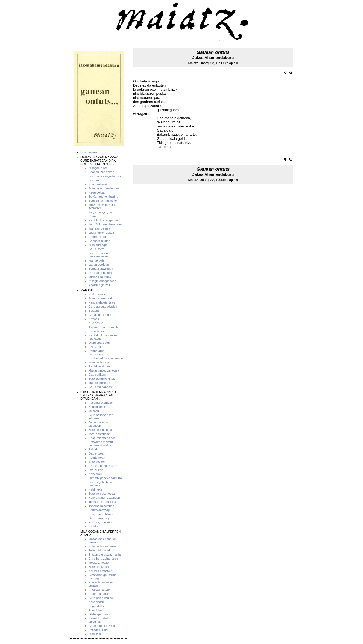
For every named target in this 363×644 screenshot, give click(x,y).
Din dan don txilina (101, 273)
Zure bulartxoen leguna (104, 188)
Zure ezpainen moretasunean (98, 255)
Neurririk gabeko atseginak (100, 620)
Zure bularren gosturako (105, 176)
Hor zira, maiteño (100, 522)
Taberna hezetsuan (101, 506)
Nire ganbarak (98, 184)
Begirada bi (96, 606)
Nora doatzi (96, 602)
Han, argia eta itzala (102, 302)
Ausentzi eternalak (101, 403)
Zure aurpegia (98, 245)
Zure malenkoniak (100, 298)
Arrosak (94, 319)
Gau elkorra (96, 249)
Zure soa (94, 180)
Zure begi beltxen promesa (100, 484)
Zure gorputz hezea (102, 494)
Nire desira (96, 323)
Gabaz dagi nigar (100, 315)
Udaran (93, 216)
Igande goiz (96, 260)
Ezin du (94, 449)
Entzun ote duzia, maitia (105, 554)
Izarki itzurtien (98, 331)
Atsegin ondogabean (102, 281)
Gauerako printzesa (102, 626)
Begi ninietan (97, 407)
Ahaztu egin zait (99, 285)
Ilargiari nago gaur (101, 212)
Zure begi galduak (101, 430)
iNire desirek (97, 462)
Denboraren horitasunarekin (99, 352)
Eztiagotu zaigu (99, 630)
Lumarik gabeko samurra (105, 478)
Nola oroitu (96, 474)
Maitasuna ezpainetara (104, 370)
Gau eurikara (97, 375)
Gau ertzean (97, 453)
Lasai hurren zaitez (101, 233)
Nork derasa (97, 294)
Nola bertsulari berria (103, 546)
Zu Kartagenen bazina (103, 197)
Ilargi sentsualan (99, 434)
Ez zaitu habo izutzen (103, 466)
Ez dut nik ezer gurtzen (104, 220)
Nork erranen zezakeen (104, 498)
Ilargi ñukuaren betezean (105, 224)
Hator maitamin (99, 594)
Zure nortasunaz (99, 362)
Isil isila (93, 526)
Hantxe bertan (98, 237)
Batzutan (94, 311)
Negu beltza (97, 192)
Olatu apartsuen (99, 614)
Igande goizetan (99, 383)
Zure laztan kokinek (102, 379)
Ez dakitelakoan (99, 366)
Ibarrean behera (99, 228)
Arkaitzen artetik (99, 590)
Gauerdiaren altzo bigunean (100, 424)
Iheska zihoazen (99, 563)
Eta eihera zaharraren (103, 559)
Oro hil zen (96, 470)
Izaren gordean (99, 265)
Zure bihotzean (99, 567)
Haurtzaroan (97, 458)
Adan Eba (95, 610)
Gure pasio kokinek (101, 598)
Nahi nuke (95, 489)
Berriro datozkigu (100, 510)
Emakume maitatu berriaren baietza (101, 444)
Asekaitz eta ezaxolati (103, 327)
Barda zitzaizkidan (101, 269)
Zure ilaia (95, 634)
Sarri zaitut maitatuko (103, 201)
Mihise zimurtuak (100, 277)
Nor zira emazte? (100, 571)
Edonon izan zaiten (101, 172)
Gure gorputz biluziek (103, 307)
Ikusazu (94, 411)
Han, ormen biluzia (101, 514)
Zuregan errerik (99, 168)
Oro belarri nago (99, 518)
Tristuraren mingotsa (102, 502)
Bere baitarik (89, 152)
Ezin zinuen (96, 347)
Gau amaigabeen (100, 387)
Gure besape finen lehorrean (101, 417)
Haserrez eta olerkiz (102, 438)
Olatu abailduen (99, 343)
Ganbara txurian (99, 241)
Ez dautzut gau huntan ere (106, 358)
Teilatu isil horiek (100, 550)
